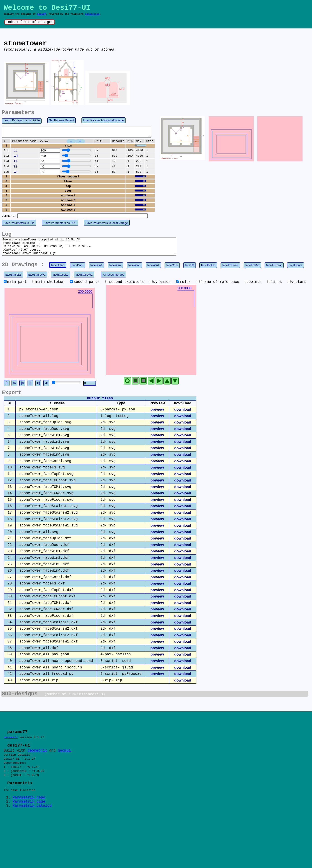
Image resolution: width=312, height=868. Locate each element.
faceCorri (172, 271)
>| (55, 423)
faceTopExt (208, 271)
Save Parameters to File (19, 225)
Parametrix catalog (32, 848)
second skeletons (125, 287)
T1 (15, 163)
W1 (16, 158)
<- (31, 423)
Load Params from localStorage (103, 120)
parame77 (11, 777)
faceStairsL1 (13, 280)
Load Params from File (22, 120)
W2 (16, 174)
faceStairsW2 (37, 280)
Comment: (9, 218)
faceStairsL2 (60, 280)
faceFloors (296, 271)
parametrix (92, 14)
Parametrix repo (29, 840)
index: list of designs (29, 22)
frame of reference (218, 287)
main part (15, 287)
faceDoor (77, 271)
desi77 (41, 14)
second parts (85, 287)
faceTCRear (274, 271)
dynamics (160, 287)
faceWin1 (96, 271)
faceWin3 (134, 271)
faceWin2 (115, 271)
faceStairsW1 (84, 280)
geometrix (37, 791)
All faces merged (113, 280)
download (183, 449)
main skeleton (48, 287)
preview (157, 449)
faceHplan (58, 271)
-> (63, 423)
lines (275, 287)
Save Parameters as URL (60, 225)
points (253, 287)
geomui (64, 791)
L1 (15, 152)
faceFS (190, 271)
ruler (184, 287)
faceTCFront (230, 271)
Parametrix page (29, 844)
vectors (297, 287)
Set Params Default (62, 120)
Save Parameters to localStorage (107, 225)
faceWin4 (153, 271)
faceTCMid (252, 271)
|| (47, 423)
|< (39, 423)
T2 (15, 169)
